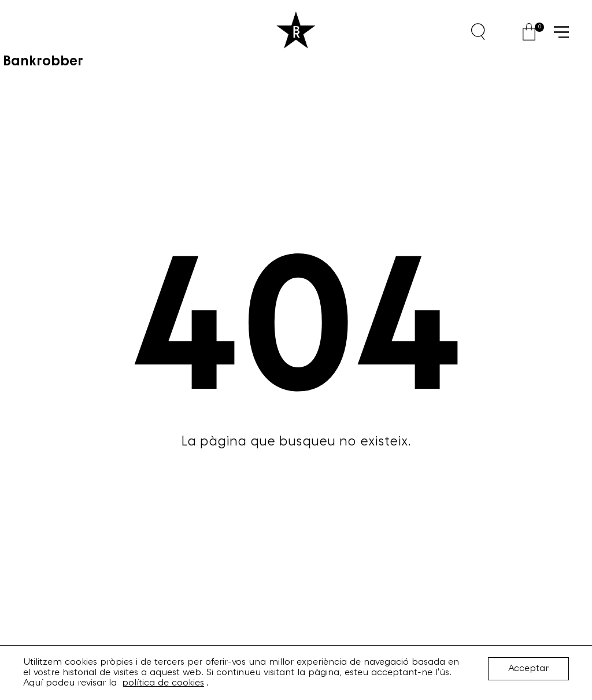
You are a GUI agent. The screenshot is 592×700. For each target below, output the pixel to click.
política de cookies (163, 683)
